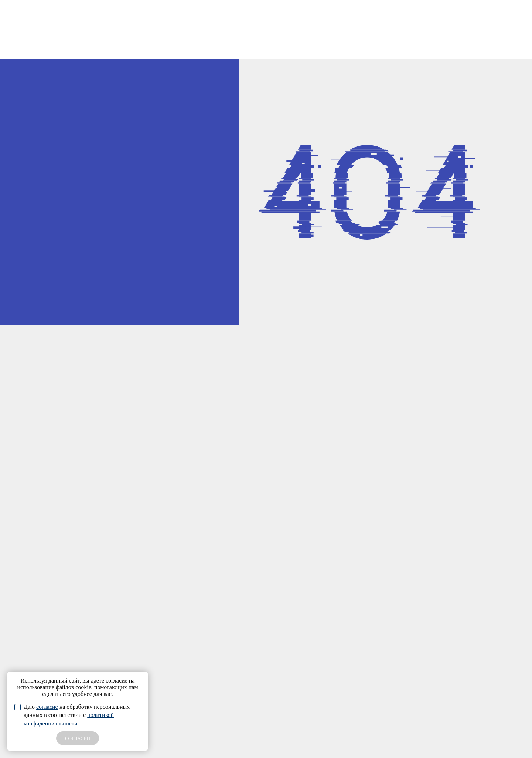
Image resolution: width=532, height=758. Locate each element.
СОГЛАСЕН (78, 738)
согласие (47, 707)
